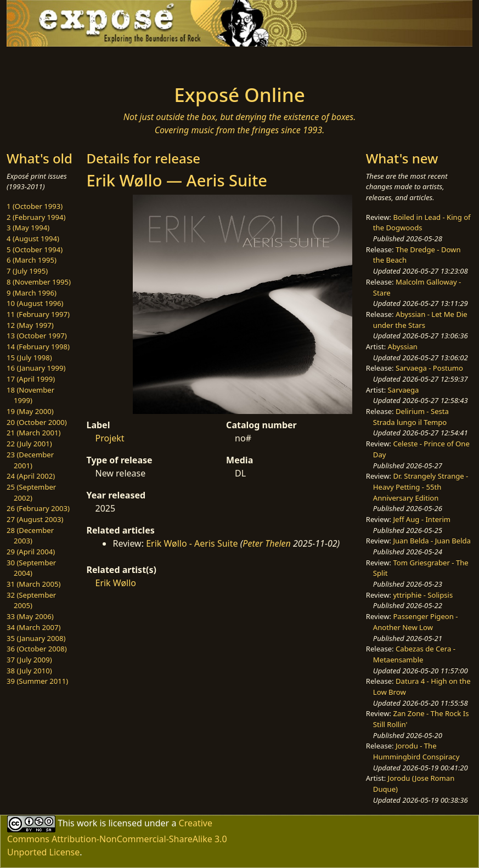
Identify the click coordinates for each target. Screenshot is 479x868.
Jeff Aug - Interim (422, 519)
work (87, 822)
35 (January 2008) (36, 638)
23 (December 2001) (30, 460)
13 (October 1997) (37, 336)
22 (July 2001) (29, 444)
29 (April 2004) (31, 552)
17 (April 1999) (31, 379)
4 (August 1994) (33, 239)
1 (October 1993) (35, 206)
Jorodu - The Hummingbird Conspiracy (416, 751)
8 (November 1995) (39, 282)
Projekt (109, 438)
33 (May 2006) (30, 616)
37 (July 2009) (29, 660)
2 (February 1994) (36, 217)
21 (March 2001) (33, 433)
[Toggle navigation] (71, 62)
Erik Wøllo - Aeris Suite (192, 543)
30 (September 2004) (31, 568)
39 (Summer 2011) (37, 681)
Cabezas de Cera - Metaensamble (414, 654)
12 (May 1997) (30, 325)
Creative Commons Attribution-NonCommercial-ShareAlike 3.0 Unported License (117, 837)
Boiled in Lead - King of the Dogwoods (422, 223)
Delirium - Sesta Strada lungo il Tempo (411, 417)
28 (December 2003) (30, 536)
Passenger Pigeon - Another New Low (416, 622)
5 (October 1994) (35, 249)
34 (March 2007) (33, 627)
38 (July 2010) (29, 671)
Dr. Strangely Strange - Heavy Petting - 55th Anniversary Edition (421, 487)
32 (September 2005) (31, 600)
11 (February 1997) (38, 314)
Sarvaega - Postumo (429, 368)
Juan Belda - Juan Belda (432, 541)
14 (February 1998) (38, 347)
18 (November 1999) (30, 395)
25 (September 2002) (31, 492)
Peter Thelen (267, 543)
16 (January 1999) (36, 368)
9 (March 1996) (32, 293)
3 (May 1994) (28, 228)
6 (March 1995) (32, 260)
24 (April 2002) (31, 476)
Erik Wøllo (115, 583)
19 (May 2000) (30, 411)
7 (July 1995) (27, 271)
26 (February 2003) (38, 508)
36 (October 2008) (37, 649)
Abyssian (403, 347)
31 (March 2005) (33, 584)
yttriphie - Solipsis (423, 595)
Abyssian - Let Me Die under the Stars (420, 320)
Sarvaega (404, 390)
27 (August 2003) (35, 519)
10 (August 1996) (35, 303)
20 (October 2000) (37, 422)
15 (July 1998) (29, 358)
